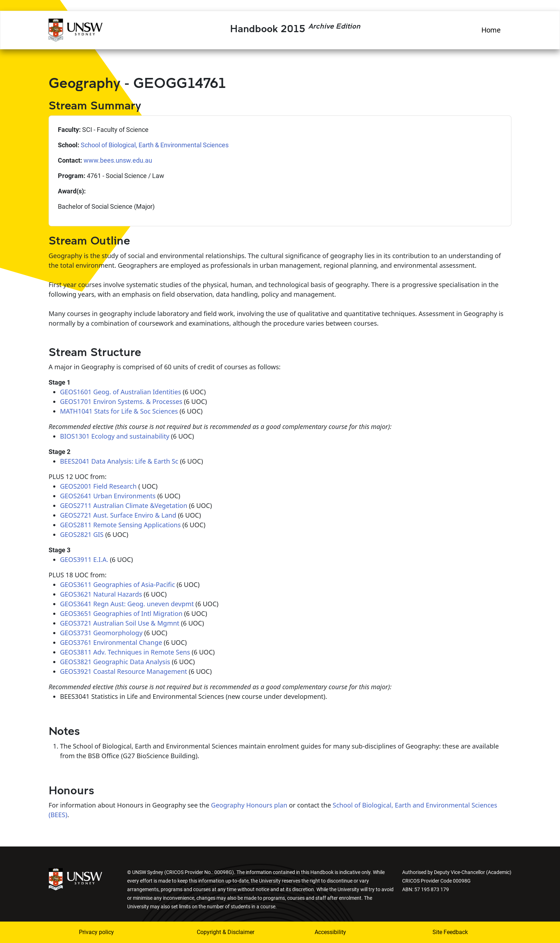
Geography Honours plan (249, 805)
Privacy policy (96, 932)
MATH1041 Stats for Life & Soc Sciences (119, 411)
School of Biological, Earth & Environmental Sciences (155, 145)
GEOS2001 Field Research (98, 486)
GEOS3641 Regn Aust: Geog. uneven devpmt (127, 604)
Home (491, 30)
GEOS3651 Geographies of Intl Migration (121, 613)
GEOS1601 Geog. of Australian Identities (121, 392)
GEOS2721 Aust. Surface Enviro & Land (118, 515)
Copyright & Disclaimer (226, 932)
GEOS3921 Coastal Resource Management (124, 671)
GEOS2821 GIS (82, 534)
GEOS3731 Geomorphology (101, 633)
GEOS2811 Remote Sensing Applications (120, 525)
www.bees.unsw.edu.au (118, 160)
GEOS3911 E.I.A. (84, 559)
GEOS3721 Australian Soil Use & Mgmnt (120, 623)
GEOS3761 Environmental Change (111, 642)
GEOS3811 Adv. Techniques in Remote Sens (125, 652)
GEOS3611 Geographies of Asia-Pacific (117, 584)
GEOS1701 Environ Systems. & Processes (121, 401)
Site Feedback (450, 932)
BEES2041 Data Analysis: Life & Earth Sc (119, 461)
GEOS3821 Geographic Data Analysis (115, 662)
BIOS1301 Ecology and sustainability (115, 436)
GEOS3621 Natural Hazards (101, 594)
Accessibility (330, 932)
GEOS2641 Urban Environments (108, 496)
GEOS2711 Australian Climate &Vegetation (124, 505)
